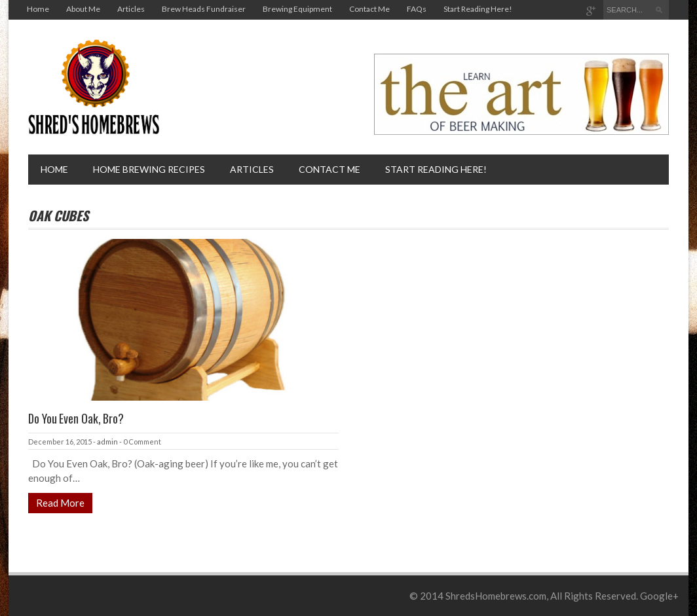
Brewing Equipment (297, 9)
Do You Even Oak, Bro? (76, 418)
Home (38, 9)
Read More (60, 503)
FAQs (417, 9)
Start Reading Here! (478, 9)
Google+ (659, 596)
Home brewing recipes (149, 169)
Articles (131, 9)
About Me (83, 9)
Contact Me (369, 9)
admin (107, 442)
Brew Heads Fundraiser (204, 9)
